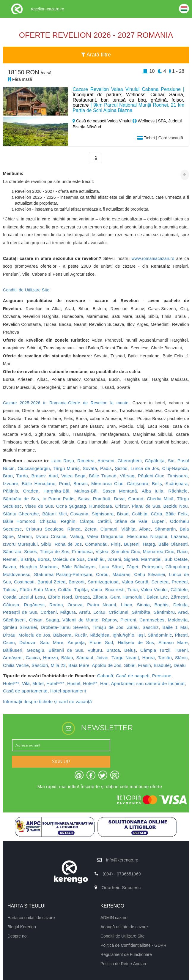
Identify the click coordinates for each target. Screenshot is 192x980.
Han (104, 683)
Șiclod (121, 468)
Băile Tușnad (103, 476)
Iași (141, 635)
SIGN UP (61, 762)
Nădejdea (100, 635)
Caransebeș (152, 620)
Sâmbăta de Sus (21, 499)
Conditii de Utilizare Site (26, 290)
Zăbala (100, 597)
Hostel (74, 683)
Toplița (81, 590)
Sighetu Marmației (143, 559)
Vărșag (127, 476)
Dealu (180, 665)
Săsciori (40, 665)
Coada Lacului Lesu (24, 597)
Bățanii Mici (55, 514)
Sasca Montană (120, 491)
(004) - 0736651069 (122, 874)
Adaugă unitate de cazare (124, 927)
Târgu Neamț (125, 658)
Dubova (28, 642)
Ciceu (9, 642)
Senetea (160, 582)
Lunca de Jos (145, 468)
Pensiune (162, 676)
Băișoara (62, 635)
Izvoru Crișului (51, 536)
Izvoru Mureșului (20, 544)
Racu (182, 551)
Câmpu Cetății (95, 521)
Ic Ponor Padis (59, 499)
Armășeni (13, 658)
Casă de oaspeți (133, 676)
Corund (136, 499)
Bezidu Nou (176, 506)
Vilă (26, 683)
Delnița (181, 605)
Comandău (96, 544)
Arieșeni (106, 461)
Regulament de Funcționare (126, 954)
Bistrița (28, 559)
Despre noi (18, 936)
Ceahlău (96, 559)
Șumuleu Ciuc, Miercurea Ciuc (143, 551)
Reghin (68, 521)
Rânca (74, 529)
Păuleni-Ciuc (151, 476)
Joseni (114, 559)
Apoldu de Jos (107, 665)
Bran (8, 476)
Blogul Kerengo (22, 927)
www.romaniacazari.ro (153, 258)
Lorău (100, 612)
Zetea (91, 529)
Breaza (82, 597)
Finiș (116, 544)
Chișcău (48, 521)
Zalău (133, 627)
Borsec (81, 483)
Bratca (113, 650)
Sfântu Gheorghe (21, 514)
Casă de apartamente (25, 691)
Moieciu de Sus (69, 559)
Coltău (65, 590)
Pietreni (128, 620)
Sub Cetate (176, 559)
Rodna (56, 605)
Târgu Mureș (66, 468)
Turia (133, 590)
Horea (149, 658)
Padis (106, 468)
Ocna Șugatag (71, 506)
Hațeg (149, 544)
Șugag (52, 620)
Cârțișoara (138, 483)
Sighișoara (103, 514)
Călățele (179, 590)
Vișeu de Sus (39, 506)
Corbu (102, 574)
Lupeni (159, 521)
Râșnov (109, 620)
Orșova (75, 605)
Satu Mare (52, 642)
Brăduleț (162, 665)
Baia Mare (79, 665)
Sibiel (130, 665)
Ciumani (109, 529)
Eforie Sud (101, 642)
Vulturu (95, 650)
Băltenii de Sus (66, 650)
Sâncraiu (12, 551)
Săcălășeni (14, 620)
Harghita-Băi (56, 491)
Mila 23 (58, 665)
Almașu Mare (173, 642)
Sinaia (143, 605)
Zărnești (179, 597)
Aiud (53, 476)
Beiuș (130, 650)
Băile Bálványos (79, 567)
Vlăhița (128, 529)
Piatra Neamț (102, 605)
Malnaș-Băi (86, 491)
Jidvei (102, 658)
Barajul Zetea (51, 582)
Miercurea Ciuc (107, 483)
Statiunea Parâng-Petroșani (63, 574)
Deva (119, 499)
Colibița (140, 514)
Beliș (157, 483)
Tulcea (10, 590)
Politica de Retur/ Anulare (124, 964)
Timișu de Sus (55, 551)
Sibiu (46, 544)
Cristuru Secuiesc (44, 529)
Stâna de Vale (131, 521)
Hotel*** (11, 683)
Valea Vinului (154, 590)
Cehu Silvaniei (149, 574)
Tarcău (165, 658)
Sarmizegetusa (103, 582)
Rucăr (81, 635)
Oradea (31, 491)
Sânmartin (165, 529)
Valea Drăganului (105, 536)
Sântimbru (164, 612)
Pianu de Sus (146, 506)
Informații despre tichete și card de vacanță (47, 702)
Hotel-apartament (68, 691)
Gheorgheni (129, 461)
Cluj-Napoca (175, 468)
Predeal (180, 582)
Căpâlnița (155, 461)
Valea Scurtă (135, 582)
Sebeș (31, 551)
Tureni (181, 650)
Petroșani (152, 567)
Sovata (90, 468)
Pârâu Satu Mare (37, 590)
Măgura (68, 612)
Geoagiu (36, 650)
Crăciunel (119, 612)
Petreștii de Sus (20, 612)
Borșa (44, 559)
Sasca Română (94, 499)
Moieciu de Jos (34, 635)
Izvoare (11, 483)
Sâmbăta (141, 612)
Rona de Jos (68, 544)
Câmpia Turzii (155, 650)
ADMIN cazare (114, 918)
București (115, 590)
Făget (133, 567)
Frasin (145, 665)
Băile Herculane (38, 483)
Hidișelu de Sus (136, 642)
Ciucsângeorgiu (34, 468)
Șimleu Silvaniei (20, 627)
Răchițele (178, 491)
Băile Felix (177, 514)
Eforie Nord (60, 597)
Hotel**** (55, 683)
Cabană (105, 676)
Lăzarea (179, 536)
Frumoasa (82, 551)
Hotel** (90, 683)
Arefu (85, 612)
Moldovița (178, 620)
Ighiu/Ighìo (123, 635)
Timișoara (178, 476)
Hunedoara (101, 506)
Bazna (10, 567)
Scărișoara (177, 483)
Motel (38, 683)
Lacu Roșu (63, 461)
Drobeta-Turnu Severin (65, 627)
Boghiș (162, 605)
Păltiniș (11, 491)
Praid (64, 483)
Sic (171, 461)
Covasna (79, 514)
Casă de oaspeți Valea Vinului (102, 121)
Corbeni (49, 612)
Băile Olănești (173, 544)
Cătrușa (11, 605)
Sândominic (160, 635)
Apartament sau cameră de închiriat (148, 683)
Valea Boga (73, 476)
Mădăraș (121, 574)
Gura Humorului (127, 597)
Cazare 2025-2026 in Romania (35, 403)
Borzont (77, 582)
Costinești (24, 582)
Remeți (10, 559)
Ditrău (9, 635)
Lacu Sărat (111, 567)
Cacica (33, 658)
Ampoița (76, 642)
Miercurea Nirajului (147, 536)
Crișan (36, 620)
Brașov (38, 476)
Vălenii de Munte (80, 620)
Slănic (181, 658)
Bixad (123, 514)
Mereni (25, 536)
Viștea (102, 551)
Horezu (51, 658)
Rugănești (34, 605)
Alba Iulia (153, 491)
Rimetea (86, 461)
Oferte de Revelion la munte (98, 403)
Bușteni (132, 544)
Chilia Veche (16, 665)
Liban (127, 605)
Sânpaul (85, 658)
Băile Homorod (19, 521)
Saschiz (151, 627)
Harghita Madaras (39, 567)
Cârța (156, 514)
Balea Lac (157, 597)
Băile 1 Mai (175, 627)
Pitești (181, 635)
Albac (145, 529)
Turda (22, 476)
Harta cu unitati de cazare (31, 918)
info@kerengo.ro (122, 860)
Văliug (77, 536)
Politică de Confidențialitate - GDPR (133, 945)
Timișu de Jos (108, 627)
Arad (183, 612)
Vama (96, 590)
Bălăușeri (13, 650)
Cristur (122, 506)
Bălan (67, 658)
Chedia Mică (160, 499)
